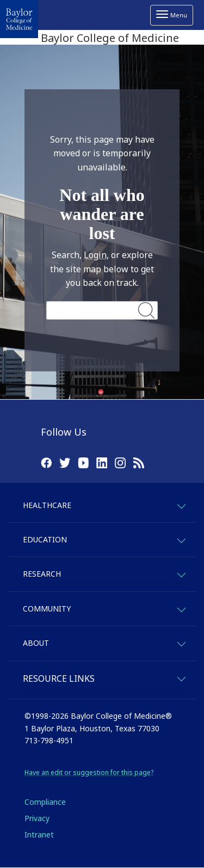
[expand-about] (181, 642)
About (36, 643)
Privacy (37, 818)
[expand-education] (181, 539)
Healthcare (47, 505)
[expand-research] (181, 573)
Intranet (39, 835)
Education (45, 539)
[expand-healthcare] (181, 505)
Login (95, 255)
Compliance (45, 802)
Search (146, 310)
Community (47, 609)
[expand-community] (181, 608)
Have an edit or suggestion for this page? (89, 772)
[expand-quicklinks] (181, 677)
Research (42, 574)
